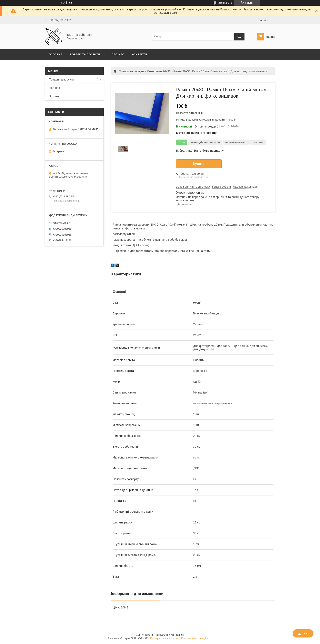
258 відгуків (225, 3)
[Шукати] (239, 37)
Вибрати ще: (200, 151)
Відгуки (54, 96)
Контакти (139, 54)
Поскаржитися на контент (165, 638)
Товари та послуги (85, 54)
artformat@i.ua (61, 223)
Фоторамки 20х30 (159, 71)
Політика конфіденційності (197, 638)
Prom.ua (179, 635)
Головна (55, 54)
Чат (303, 633)
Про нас (118, 54)
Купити (199, 164)
